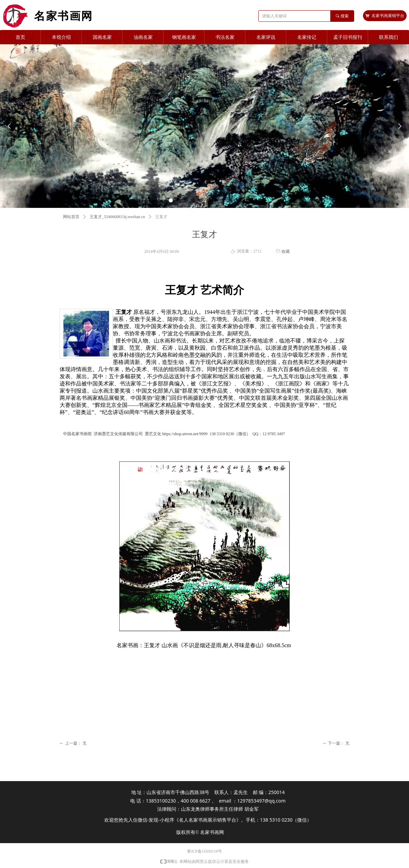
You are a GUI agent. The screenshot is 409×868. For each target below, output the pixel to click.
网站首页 (71, 217)
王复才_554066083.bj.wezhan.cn (117, 217)
